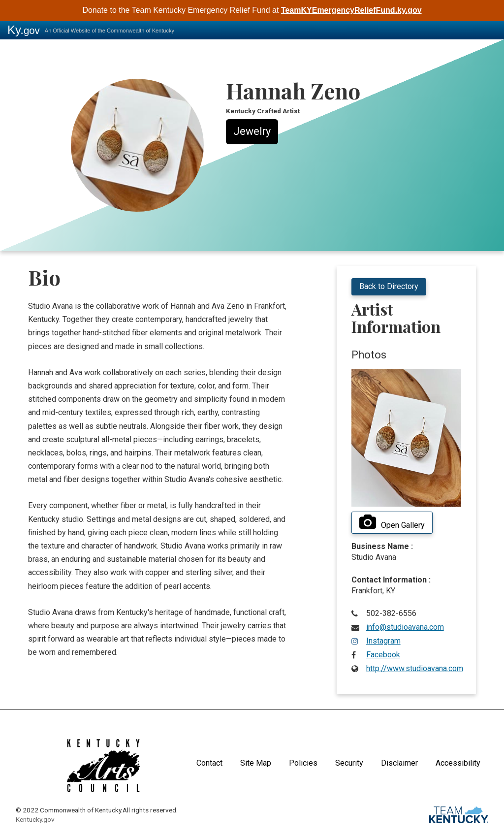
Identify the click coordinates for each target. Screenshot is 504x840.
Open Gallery (392, 522)
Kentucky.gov (35, 819)
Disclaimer (399, 763)
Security (349, 763)
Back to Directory (389, 286)
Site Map (256, 763)
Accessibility (458, 763)
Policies (303, 763)
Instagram (383, 641)
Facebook (383, 655)
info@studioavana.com (405, 627)
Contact (209, 763)
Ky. (24, 30)
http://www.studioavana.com (415, 668)
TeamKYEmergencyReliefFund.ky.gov (351, 10)
